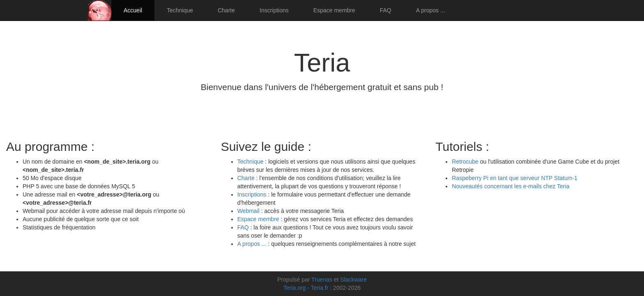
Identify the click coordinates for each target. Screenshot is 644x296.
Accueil (133, 10)
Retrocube (465, 162)
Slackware (353, 280)
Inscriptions (274, 10)
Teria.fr (320, 288)
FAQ (386, 10)
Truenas (322, 280)
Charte (226, 10)
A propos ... (431, 10)
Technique (180, 10)
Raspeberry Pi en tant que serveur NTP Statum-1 (515, 178)
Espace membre (334, 10)
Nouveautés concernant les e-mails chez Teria (511, 186)
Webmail (248, 211)
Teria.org (294, 288)
